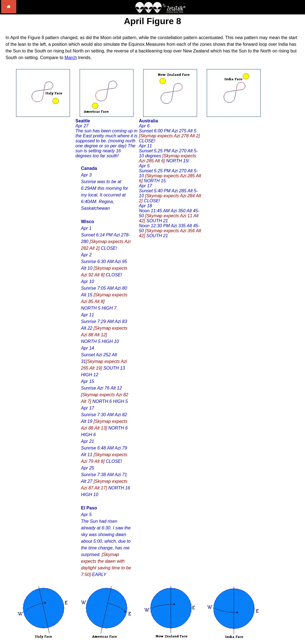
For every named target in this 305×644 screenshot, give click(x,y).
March (71, 58)
